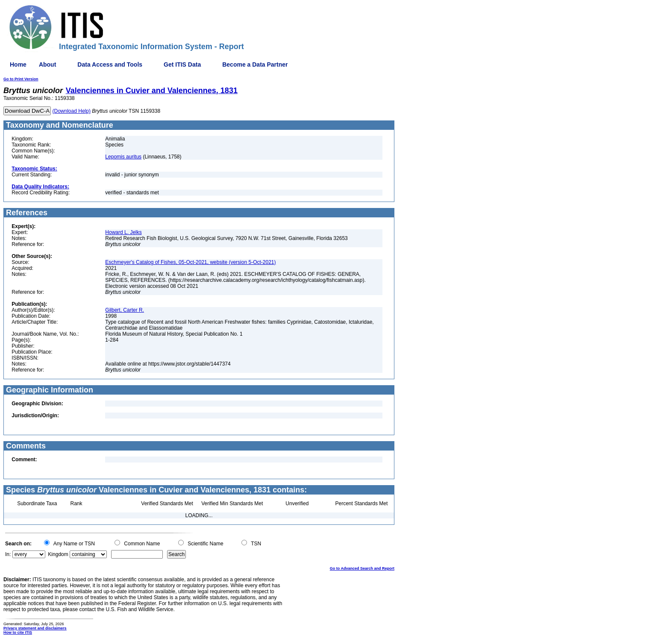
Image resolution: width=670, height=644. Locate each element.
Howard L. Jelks (123, 232)
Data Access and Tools (110, 64)
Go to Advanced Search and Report (362, 568)
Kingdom (58, 554)
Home (18, 64)
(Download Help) (72, 111)
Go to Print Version (21, 79)
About (47, 64)
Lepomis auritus (123, 157)
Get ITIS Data (182, 64)
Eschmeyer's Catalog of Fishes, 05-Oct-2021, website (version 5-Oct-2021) (190, 262)
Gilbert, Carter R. (125, 310)
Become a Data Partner (255, 64)
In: (8, 554)
